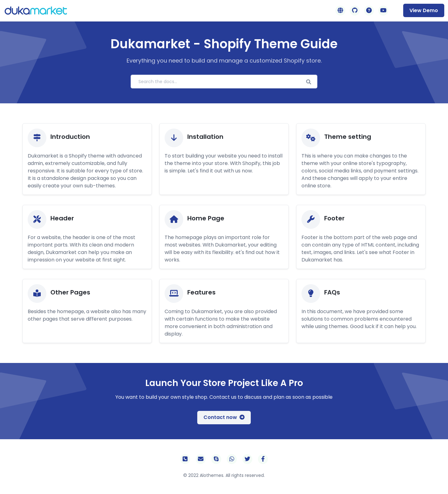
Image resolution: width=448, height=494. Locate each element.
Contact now (224, 417)
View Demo (424, 10)
